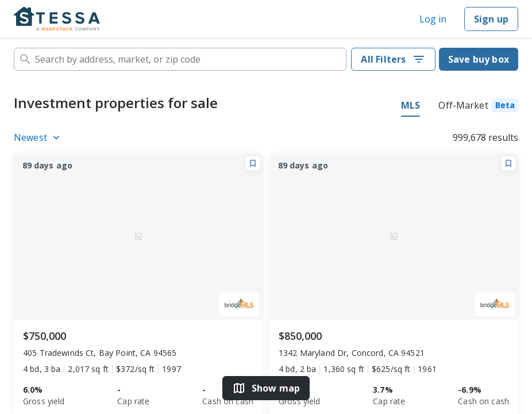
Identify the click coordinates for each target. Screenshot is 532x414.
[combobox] (180, 59)
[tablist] (460, 107)
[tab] (478, 107)
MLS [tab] (410, 105)
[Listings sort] (38, 137)
